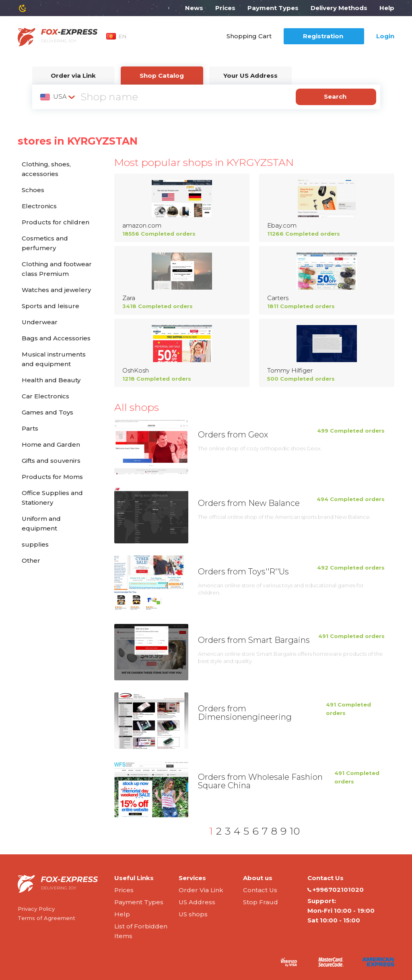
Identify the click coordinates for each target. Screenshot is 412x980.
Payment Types (273, 8)
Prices (225, 8)
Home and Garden (51, 444)
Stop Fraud (261, 902)
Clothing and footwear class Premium (57, 269)
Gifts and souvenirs (51, 461)
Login (385, 36)
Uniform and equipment (41, 523)
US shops (193, 914)
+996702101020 (336, 890)
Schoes (33, 190)
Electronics (39, 206)
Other (31, 560)
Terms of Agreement (46, 918)
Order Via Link (201, 890)
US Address (197, 902)
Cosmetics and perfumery (45, 243)
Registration (323, 36)
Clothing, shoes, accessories (46, 169)
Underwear (40, 322)
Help (387, 8)
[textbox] (58, 97)
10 (295, 831)
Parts (30, 428)
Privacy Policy (36, 909)
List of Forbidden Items (141, 931)
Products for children (56, 222)
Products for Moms (52, 477)
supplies (35, 544)
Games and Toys (47, 412)
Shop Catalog (162, 76)
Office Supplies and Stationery (52, 498)
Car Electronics (45, 396)
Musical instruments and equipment (54, 359)
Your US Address (250, 76)
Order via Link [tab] (73, 76)
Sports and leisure (50, 306)
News (194, 8)
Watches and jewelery (56, 290)
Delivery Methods (339, 8)
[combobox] (58, 97)
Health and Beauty (51, 380)
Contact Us (260, 890)
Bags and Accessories (56, 338)
